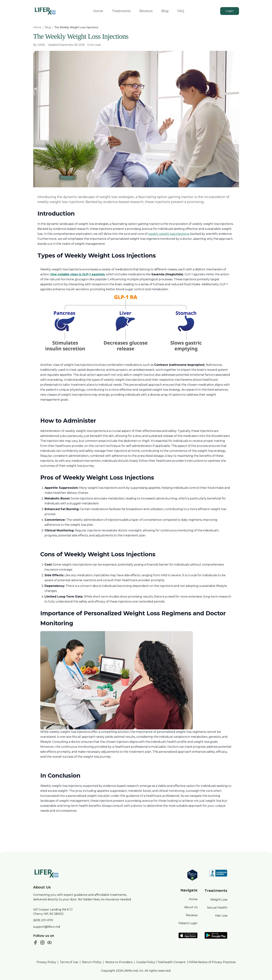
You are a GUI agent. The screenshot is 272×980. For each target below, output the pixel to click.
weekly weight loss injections (169, 234)
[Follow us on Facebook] (35, 942)
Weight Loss (219, 900)
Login (230, 11)
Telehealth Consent (171, 962)
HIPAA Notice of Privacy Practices (212, 962)
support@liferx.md (47, 927)
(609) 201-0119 (43, 920)
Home (98, 11)
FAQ (181, 11)
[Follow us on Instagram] (42, 942)
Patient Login (188, 923)
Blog (165, 11)
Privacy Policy (46, 962)
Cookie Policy (146, 962)
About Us (191, 907)
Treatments (121, 11)
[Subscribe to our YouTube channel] (50, 942)
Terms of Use (69, 962)
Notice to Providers (119, 962)
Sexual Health (217, 908)
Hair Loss (221, 916)
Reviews (146, 11)
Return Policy (92, 962)
